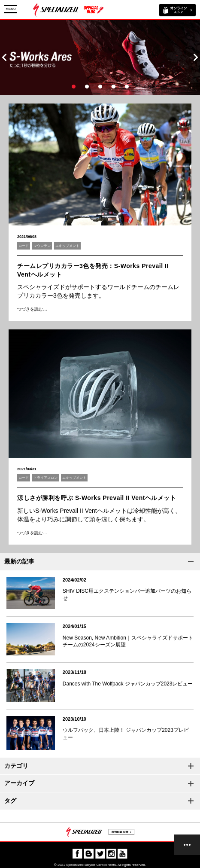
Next (196, 57)
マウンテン (42, 246)
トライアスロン (45, 478)
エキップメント (67, 246)
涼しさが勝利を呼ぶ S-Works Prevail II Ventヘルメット (97, 498)
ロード (24, 246)
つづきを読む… (32, 309)
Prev (4, 57)
